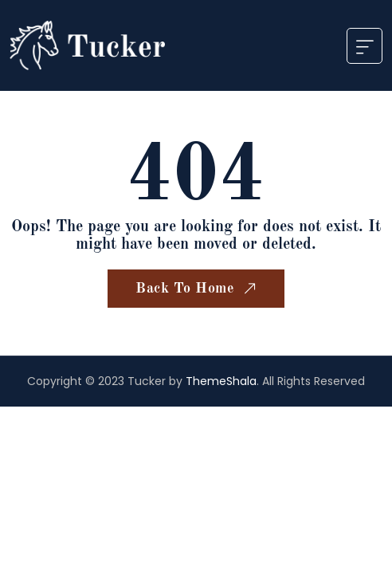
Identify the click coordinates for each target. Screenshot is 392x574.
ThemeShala (221, 381)
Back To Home (198, 289)
